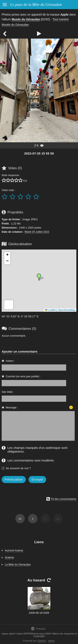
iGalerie (9, 557)
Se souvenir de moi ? (18, 468)
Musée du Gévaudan (26, 19)
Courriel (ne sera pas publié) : (23, 376)
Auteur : (10, 361)
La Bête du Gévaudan (18, 564)
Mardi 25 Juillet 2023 (37, 232)
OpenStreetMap (66, 310)
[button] (39, 277)
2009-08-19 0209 (39, 613)
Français (38, 629)
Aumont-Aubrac (14, 550)
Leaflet (50, 310)
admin (51, 641)
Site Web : (8, 392)
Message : (12, 407)
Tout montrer (61, 19)
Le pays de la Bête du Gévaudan (36, 4)
